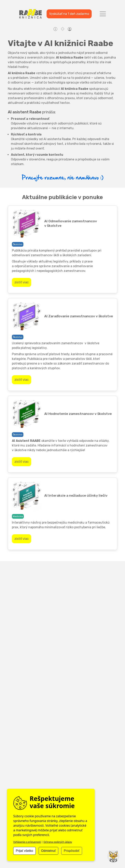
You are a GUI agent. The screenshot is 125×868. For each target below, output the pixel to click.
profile (70, 30)
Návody (55, 29)
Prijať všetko (24, 851)
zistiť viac (22, 282)
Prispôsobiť (72, 851)
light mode (63, 29)
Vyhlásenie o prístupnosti (27, 842)
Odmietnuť (48, 851)
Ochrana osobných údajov (58, 842)
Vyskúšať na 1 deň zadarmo (69, 14)
